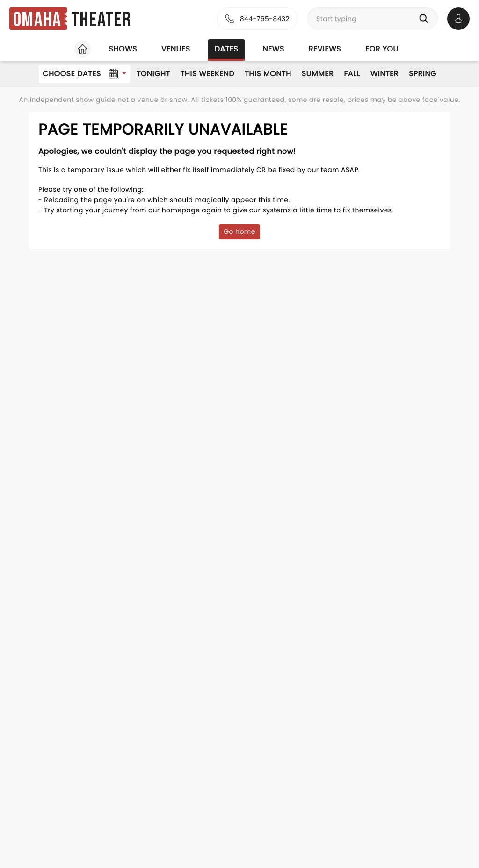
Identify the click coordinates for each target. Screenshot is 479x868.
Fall (352, 74)
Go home (239, 231)
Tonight (153, 74)
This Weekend (207, 74)
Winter (385, 74)
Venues (176, 49)
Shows (123, 49)
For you (382, 49)
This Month (268, 74)
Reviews (325, 49)
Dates (226, 49)
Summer (318, 74)
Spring (423, 74)
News (273, 49)
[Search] (426, 19)
